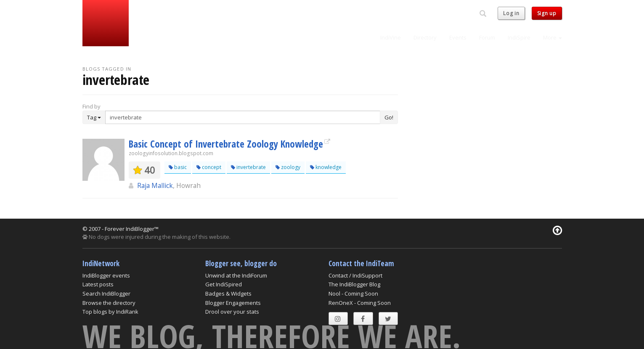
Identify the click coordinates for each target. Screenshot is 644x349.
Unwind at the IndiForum (236, 275)
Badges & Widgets (228, 293)
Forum (487, 37)
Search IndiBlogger (106, 293)
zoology (288, 167)
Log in (511, 13)
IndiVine (391, 37)
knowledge (326, 167)
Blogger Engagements (233, 303)
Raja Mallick (155, 185)
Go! (389, 117)
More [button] (553, 37)
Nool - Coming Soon (353, 293)
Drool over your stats (232, 312)
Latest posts (98, 284)
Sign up (547, 13)
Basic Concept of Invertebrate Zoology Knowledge (226, 144)
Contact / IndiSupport (355, 275)
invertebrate (248, 167)
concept (209, 167)
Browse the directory (109, 303)
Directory (425, 37)
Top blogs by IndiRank (110, 312)
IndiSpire (519, 37)
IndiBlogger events (106, 275)
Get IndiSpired (224, 284)
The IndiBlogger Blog (354, 284)
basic (178, 167)
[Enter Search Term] (243, 117)
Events (458, 37)
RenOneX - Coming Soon (360, 303)
